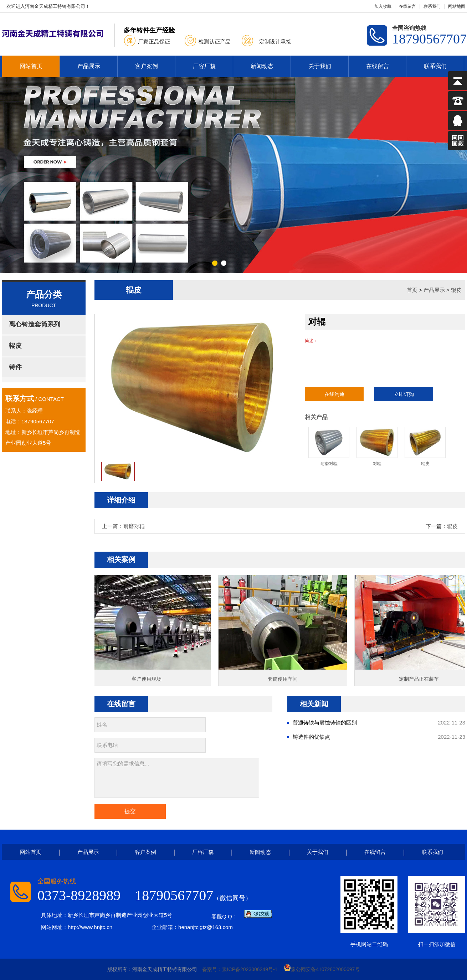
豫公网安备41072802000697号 (322, 969)
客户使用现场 (148, 679)
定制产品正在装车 (421, 679)
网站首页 (31, 66)
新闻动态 (262, 66)
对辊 (377, 447)
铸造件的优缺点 (311, 737)
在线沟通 (334, 394)
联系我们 (432, 6)
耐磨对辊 (329, 447)
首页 (412, 290)
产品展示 (89, 66)
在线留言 (407, 6)
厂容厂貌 (204, 66)
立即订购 (404, 394)
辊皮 (456, 290)
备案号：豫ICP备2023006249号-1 (240, 969)
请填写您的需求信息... (177, 778)
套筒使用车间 (284, 679)
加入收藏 (383, 6)
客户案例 (147, 66)
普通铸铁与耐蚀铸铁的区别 (325, 723)
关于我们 (320, 66)
